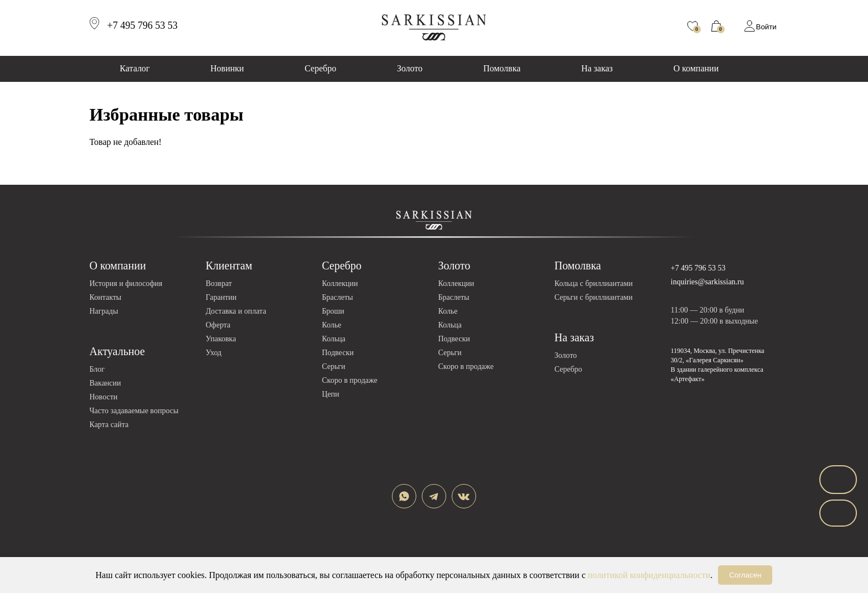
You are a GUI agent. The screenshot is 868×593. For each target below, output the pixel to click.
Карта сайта (109, 425)
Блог (97, 369)
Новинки (227, 68)
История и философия (126, 284)
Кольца (334, 339)
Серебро (320, 68)
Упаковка (221, 339)
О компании (696, 68)
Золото (410, 68)
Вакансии (105, 383)
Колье (332, 325)
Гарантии (221, 297)
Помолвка (502, 68)
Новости (104, 397)
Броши (333, 311)
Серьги (334, 366)
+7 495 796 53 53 (698, 268)
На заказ (597, 68)
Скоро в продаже (350, 380)
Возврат (219, 284)
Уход (214, 353)
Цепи (331, 394)
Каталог (135, 68)
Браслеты (338, 297)
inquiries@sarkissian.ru (707, 282)
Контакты (106, 297)
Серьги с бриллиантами (594, 297)
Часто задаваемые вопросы (134, 411)
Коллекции (340, 284)
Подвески (338, 353)
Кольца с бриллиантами (594, 284)
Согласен (745, 575)
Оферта (218, 325)
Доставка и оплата (236, 311)
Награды (104, 311)
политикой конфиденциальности (649, 575)
